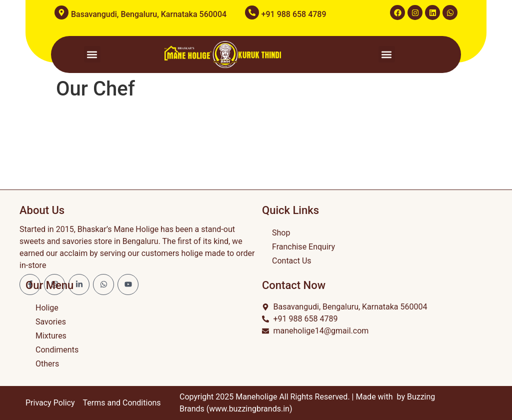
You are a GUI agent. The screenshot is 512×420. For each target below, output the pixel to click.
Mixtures (51, 336)
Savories (51, 322)
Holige (47, 308)
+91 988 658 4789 (294, 14)
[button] (92, 54)
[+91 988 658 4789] (252, 12)
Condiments (57, 350)
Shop (281, 233)
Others (47, 364)
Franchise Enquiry (303, 247)
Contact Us (292, 261)
